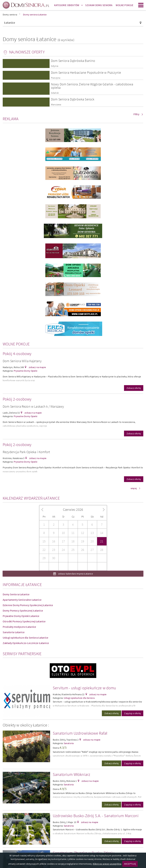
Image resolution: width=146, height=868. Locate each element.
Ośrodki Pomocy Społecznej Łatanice (24, 621)
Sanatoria (69, 743)
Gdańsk (55, 93)
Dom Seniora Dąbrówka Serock (73, 99)
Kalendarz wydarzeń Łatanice (31, 498)
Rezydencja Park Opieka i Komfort (26, 452)
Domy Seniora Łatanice (16, 594)
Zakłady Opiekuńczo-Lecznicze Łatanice (26, 643)
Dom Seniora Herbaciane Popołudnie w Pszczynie (86, 72)
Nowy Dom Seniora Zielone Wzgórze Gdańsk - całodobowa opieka (92, 86)
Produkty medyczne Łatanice (19, 627)
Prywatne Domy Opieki (25, 371)
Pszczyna (56, 78)
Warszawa (56, 105)
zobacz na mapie (37, 367)
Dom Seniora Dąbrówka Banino (73, 61)
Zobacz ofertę (134, 388)
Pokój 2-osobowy (17, 399)
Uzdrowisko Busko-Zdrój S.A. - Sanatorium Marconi (96, 816)
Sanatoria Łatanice (14, 632)
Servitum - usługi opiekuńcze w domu (85, 688)
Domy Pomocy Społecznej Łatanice (23, 611)
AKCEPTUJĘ (130, 864)
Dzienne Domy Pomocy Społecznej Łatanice (28, 605)
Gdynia (55, 66)
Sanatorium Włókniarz (71, 774)
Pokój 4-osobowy (17, 354)
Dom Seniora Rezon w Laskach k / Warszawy (33, 406)
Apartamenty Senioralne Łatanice (22, 600)
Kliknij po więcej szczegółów (107, 864)
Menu (141, 5)
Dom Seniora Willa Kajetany (22, 361)
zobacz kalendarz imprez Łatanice (75, 574)
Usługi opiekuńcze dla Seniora (79, 698)
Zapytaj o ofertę (132, 713)
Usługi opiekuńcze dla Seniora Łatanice (25, 638)
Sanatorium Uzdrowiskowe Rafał (80, 733)
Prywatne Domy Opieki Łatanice (21, 616)
